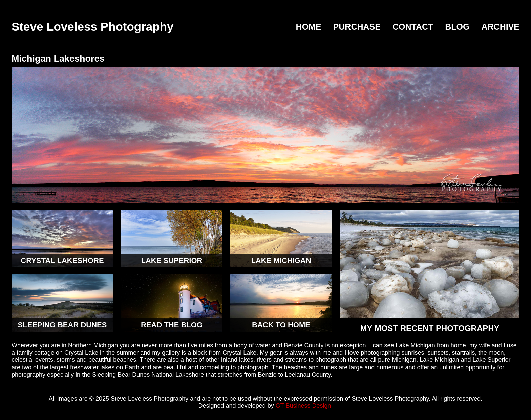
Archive (500, 27)
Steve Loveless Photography (92, 27)
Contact (413, 27)
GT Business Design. (304, 406)
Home (309, 27)
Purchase (357, 27)
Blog (457, 27)
